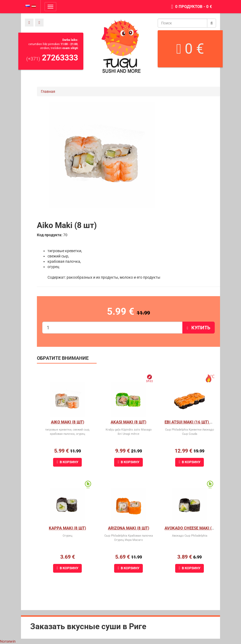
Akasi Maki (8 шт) (128, 422)
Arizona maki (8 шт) (129, 528)
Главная (48, 91)
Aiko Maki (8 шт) (68, 422)
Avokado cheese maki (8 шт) (193, 528)
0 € (190, 49)
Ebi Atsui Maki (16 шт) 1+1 (191, 422)
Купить (199, 328)
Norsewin (8, 641)
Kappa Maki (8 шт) (67, 528)
